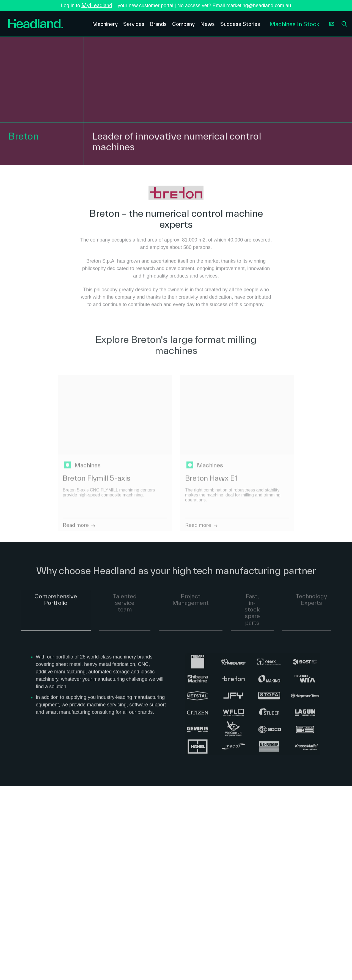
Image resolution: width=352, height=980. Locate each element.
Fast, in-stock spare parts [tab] (252, 612)
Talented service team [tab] (125, 606)
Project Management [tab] (191, 603)
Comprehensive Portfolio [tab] (56, 603)
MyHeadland (97, 5)
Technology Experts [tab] (311, 603)
